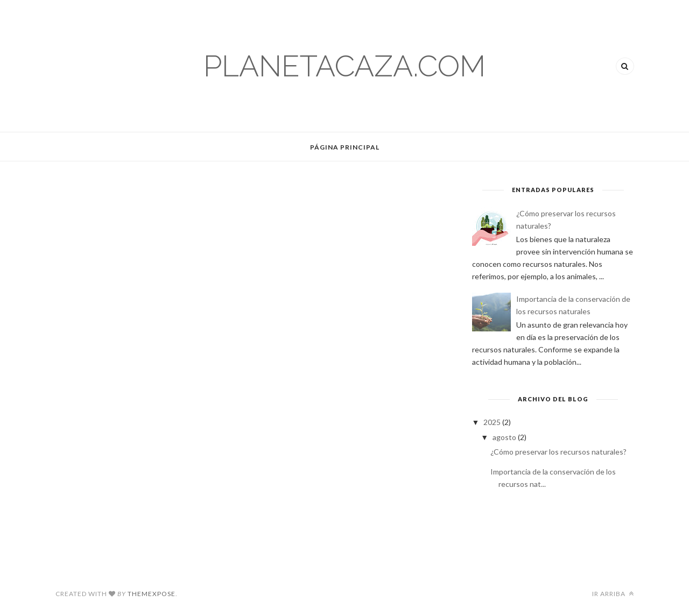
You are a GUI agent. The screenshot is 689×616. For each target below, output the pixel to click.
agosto (505, 437)
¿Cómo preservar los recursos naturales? (558, 452)
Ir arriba (613, 594)
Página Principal (345, 147)
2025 (493, 422)
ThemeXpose (152, 594)
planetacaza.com (344, 66)
